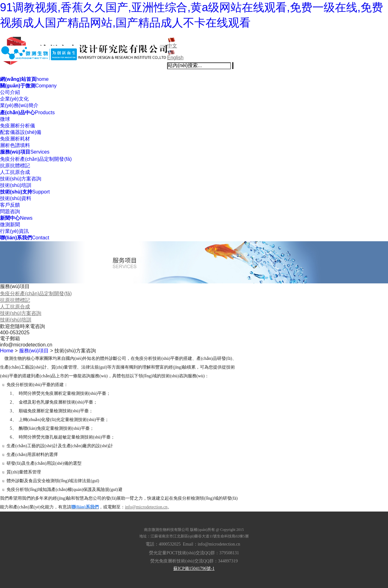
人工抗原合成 (15, 172)
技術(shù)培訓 (16, 185)
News (16, 218)
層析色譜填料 (15, 145)
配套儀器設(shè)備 (21, 132)
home (24, 79)
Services (25, 152)
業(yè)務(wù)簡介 (19, 105)
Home (7, 351)
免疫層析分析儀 (17, 126)
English (175, 58)
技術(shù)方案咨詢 (21, 179)
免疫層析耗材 (15, 139)
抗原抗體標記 (15, 166)
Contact (25, 238)
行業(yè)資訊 (14, 231)
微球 (5, 119)
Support (25, 192)
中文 (172, 46)
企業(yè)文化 (14, 99)
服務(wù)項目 (34, 351)
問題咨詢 (10, 211)
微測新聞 (10, 225)
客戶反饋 (10, 205)
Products (27, 113)
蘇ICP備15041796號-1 (194, 568)
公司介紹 (10, 92)
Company (28, 86)
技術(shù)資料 (16, 198)
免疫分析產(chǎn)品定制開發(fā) (36, 159)
